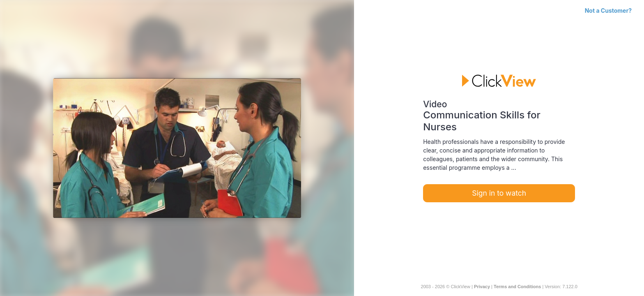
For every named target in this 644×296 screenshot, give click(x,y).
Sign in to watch (499, 193)
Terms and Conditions (517, 287)
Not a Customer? (608, 10)
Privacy (482, 287)
